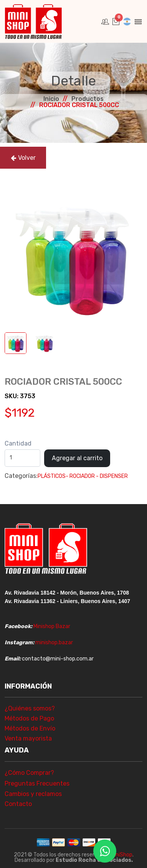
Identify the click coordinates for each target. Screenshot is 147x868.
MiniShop (121, 855)
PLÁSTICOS (52, 476)
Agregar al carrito (77, 458)
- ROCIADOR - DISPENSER (97, 476)
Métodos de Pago (29, 718)
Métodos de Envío (30, 728)
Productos (88, 99)
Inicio (51, 99)
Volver (23, 158)
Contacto (18, 804)
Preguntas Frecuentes (37, 783)
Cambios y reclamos (33, 794)
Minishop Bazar (52, 626)
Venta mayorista (28, 738)
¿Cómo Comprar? (29, 773)
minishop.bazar (54, 643)
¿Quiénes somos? (30, 708)
